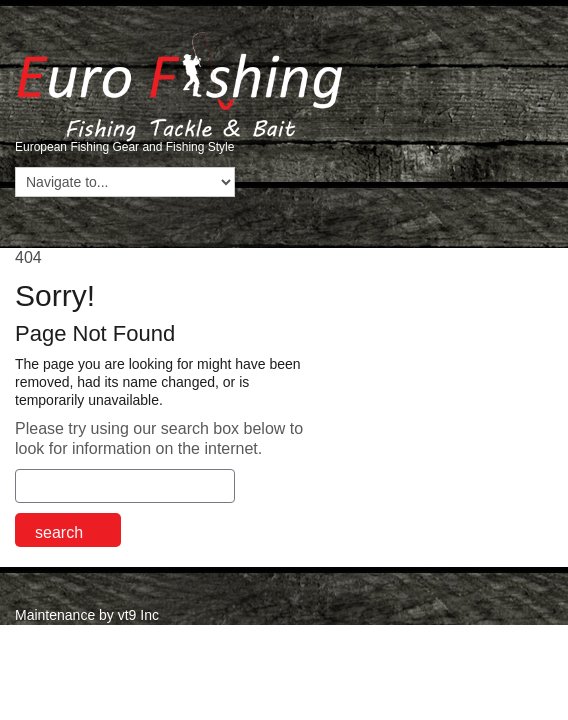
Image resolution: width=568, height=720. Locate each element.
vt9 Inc (138, 615)
